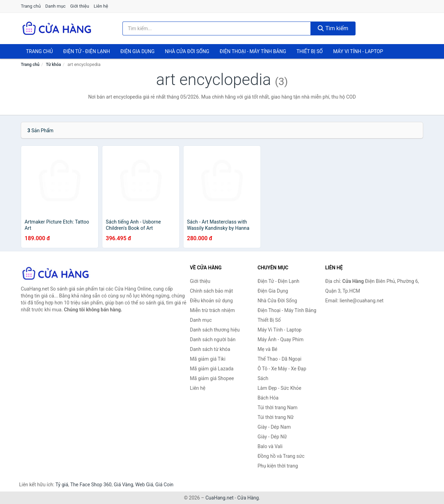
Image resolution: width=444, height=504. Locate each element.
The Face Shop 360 (91, 485)
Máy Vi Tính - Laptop (358, 51)
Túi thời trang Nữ (276, 417)
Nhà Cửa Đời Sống (187, 51)
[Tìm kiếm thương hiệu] (217, 28)
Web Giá (144, 485)
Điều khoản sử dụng (212, 301)
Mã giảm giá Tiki (208, 359)
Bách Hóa (268, 398)
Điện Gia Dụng (137, 51)
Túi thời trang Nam (278, 408)
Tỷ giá (62, 485)
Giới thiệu (79, 6)
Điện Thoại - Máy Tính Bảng (253, 51)
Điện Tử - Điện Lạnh (87, 51)
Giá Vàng (123, 485)
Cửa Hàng (248, 498)
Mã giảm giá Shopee (212, 378)
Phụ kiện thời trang (278, 466)
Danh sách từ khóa (210, 349)
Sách (263, 378)
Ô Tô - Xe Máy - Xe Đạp (282, 369)
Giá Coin (164, 485)
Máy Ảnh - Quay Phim (281, 339)
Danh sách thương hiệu (215, 330)
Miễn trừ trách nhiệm (212, 310)
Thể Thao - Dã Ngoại (280, 359)
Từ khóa (53, 65)
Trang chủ (31, 6)
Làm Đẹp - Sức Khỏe (280, 388)
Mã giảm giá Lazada (212, 369)
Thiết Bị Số (310, 51)
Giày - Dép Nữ (272, 437)
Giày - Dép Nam (274, 427)
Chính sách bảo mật (212, 291)
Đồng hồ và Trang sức (281, 456)
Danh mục (56, 6)
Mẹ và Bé (268, 349)
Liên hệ (101, 6)
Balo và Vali (270, 446)
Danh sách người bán (213, 339)
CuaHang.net (219, 498)
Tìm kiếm (333, 28)
